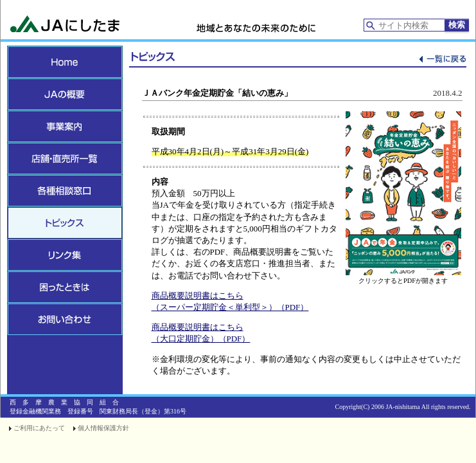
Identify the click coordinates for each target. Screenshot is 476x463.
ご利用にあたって (39, 428)
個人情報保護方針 (103, 428)
